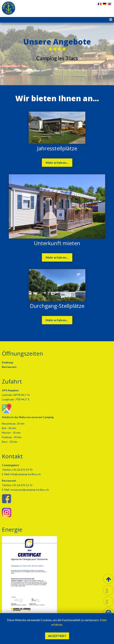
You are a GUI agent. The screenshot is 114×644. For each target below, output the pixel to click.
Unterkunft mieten (57, 243)
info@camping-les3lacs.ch (25, 474)
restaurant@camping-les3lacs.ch (29, 490)
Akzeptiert (57, 636)
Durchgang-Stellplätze (57, 306)
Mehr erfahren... (57, 163)
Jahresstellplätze (57, 148)
